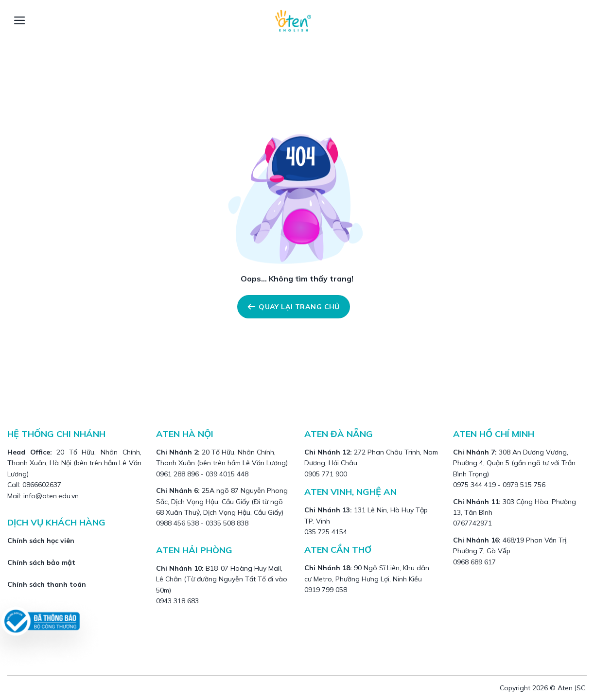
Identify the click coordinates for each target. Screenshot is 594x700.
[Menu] (20, 20)
